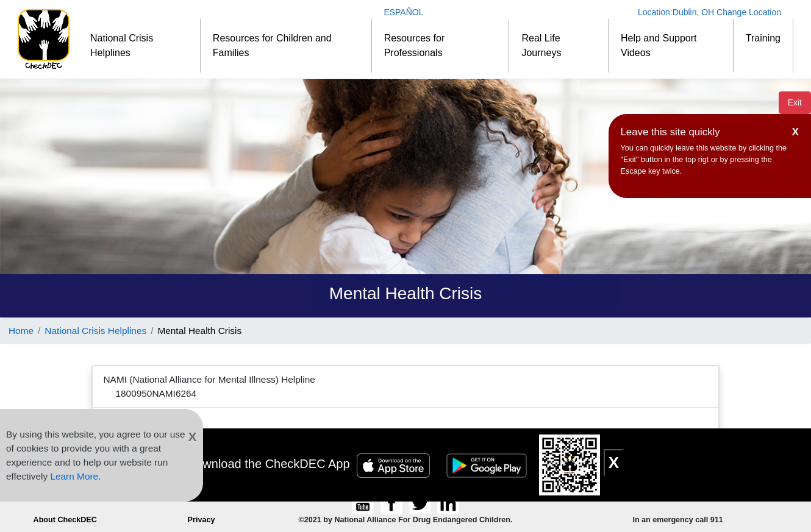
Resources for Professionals (415, 45)
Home (21, 331)
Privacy (202, 520)
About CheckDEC (65, 520)
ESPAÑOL (403, 12)
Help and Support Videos (659, 45)
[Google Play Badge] (488, 464)
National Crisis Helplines (122, 45)
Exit (795, 102)
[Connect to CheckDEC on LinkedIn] (448, 503)
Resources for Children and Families (272, 45)
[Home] (44, 39)
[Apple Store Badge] (395, 464)
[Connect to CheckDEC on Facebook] (392, 503)
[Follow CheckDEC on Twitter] (421, 503)
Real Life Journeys (541, 45)
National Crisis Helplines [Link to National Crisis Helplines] (95, 331)
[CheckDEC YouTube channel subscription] (364, 503)
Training (763, 38)
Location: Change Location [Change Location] (709, 12)
